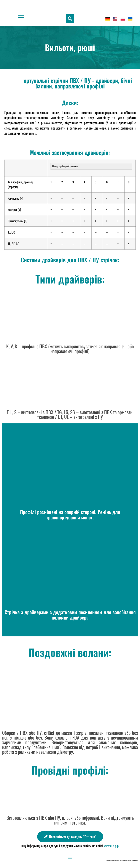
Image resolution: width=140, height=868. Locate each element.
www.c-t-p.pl (112, 846)
